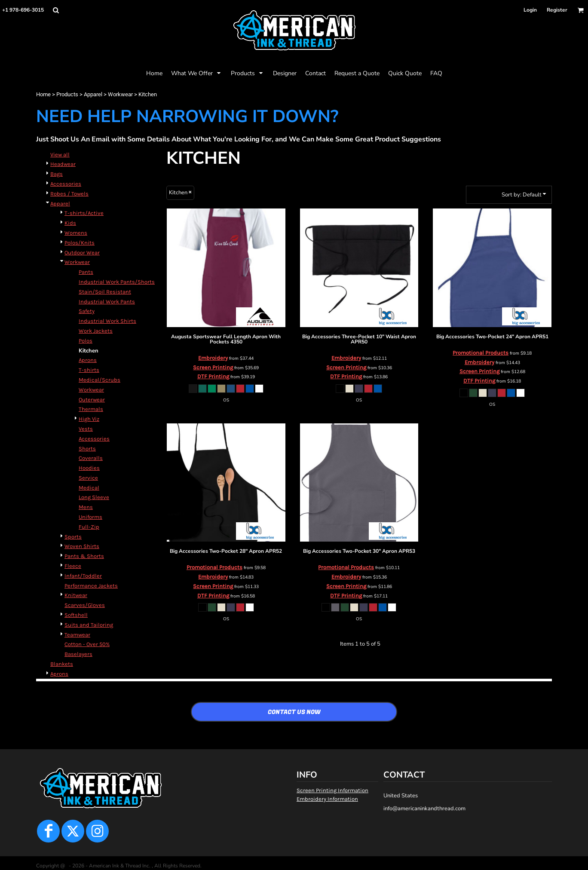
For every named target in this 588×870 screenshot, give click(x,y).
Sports (73, 537)
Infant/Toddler (83, 576)
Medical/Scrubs (100, 380)
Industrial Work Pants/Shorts (117, 282)
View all (60, 155)
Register (557, 10)
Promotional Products (481, 353)
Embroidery (213, 358)
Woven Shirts (82, 546)
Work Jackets (96, 331)
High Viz (89, 419)
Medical (89, 488)
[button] (56, 10)
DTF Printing (213, 376)
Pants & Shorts (84, 556)
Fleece (73, 566)
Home (43, 94)
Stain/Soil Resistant (105, 292)
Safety (87, 311)
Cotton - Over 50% (87, 644)
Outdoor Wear (82, 253)
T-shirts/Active (84, 213)
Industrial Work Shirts (107, 321)
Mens (86, 507)
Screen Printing (213, 367)
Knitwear (76, 595)
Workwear (120, 94)
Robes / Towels (69, 194)
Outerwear (92, 400)
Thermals (91, 409)
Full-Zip (89, 527)
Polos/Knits (80, 243)
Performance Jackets (91, 586)
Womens (76, 233)
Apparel (93, 94)
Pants (86, 272)
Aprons (88, 360)
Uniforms (90, 517)
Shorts (87, 449)
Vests (86, 429)
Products (67, 94)
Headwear (63, 164)
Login (530, 10)
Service (88, 478)
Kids (70, 223)
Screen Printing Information (332, 790)
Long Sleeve (94, 497)
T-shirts (89, 370)
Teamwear (77, 635)
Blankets (62, 664)
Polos (86, 341)
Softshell (76, 615)
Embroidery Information (327, 799)
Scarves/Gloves (85, 605)
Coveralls (91, 458)
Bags (57, 174)
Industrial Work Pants (107, 302)
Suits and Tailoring (89, 625)
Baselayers (78, 654)
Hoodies (89, 468)
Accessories (66, 184)
